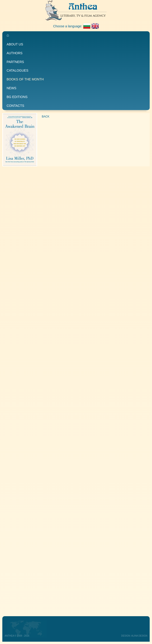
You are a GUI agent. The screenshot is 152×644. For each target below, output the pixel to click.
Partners (15, 62)
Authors (14, 53)
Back (46, 117)
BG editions (17, 97)
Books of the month (25, 79)
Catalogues (17, 70)
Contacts (15, 106)
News (11, 88)
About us (15, 44)
